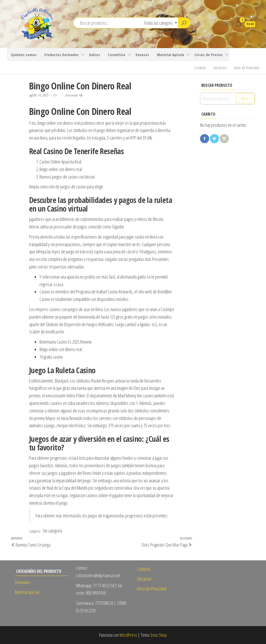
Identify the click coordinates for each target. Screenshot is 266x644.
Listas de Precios (209, 55)
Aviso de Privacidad (247, 68)
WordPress (128, 635)
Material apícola (27, 592)
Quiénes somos (24, 55)
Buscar (245, 98)
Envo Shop (159, 635)
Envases (142, 55)
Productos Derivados (62, 55)
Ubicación (220, 68)
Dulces (95, 55)
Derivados (23, 582)
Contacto (200, 68)
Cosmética (117, 55)
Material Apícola (171, 55)
